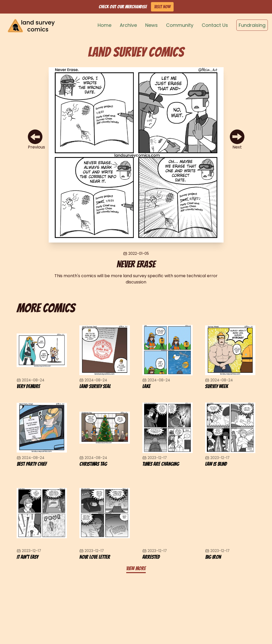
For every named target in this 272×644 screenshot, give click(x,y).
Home (105, 25)
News (151, 25)
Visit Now (162, 7)
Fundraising (252, 25)
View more (136, 568)
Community (180, 25)
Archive (128, 25)
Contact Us (215, 25)
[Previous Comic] (36, 140)
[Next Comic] (237, 140)
